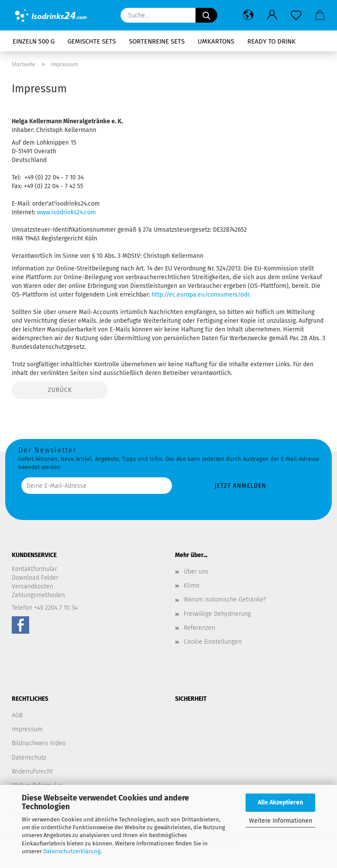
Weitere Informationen (281, 821)
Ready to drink (271, 41)
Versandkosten (32, 586)
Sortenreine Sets (157, 41)
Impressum (27, 729)
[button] (248, 15)
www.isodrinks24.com (66, 212)
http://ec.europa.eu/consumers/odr (200, 295)
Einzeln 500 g (34, 41)
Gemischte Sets (92, 41)
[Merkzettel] (296, 15)
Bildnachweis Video (39, 743)
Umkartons (216, 41)
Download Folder (35, 578)
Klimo (192, 586)
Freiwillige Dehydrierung (217, 614)
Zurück (60, 390)
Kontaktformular (34, 569)
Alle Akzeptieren (280, 802)
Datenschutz (29, 758)
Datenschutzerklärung (72, 851)
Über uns (196, 572)
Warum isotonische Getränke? (225, 599)
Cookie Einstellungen (213, 642)
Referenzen (199, 628)
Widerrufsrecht (32, 772)
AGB (17, 715)
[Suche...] (206, 15)
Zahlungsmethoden (38, 595)
